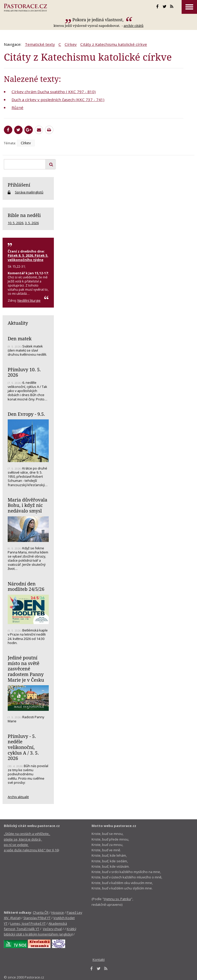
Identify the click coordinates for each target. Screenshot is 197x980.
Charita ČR (41, 912)
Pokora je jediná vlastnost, (98, 20)
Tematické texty (40, 44)
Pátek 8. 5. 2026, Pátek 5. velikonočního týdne (28, 257)
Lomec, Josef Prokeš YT (28, 923)
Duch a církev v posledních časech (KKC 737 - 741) (58, 100)
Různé (17, 107)
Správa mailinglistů (29, 192)
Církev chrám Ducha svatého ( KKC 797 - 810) (54, 92)
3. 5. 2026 (32, 223)
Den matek (20, 339)
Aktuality (18, 323)
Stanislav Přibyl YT (37, 918)
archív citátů (134, 26)
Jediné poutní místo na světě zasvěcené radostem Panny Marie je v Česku (26, 669)
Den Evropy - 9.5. (26, 414)
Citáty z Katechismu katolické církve (114, 44)
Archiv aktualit (18, 797)
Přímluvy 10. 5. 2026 (24, 372)
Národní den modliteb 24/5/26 (26, 586)
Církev (71, 44)
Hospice (58, 912)
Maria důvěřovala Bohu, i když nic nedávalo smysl (27, 505)
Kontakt (99, 960)
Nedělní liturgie (29, 300)
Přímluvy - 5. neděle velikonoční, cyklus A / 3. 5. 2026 (23, 747)
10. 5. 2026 (16, 223)
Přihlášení (19, 185)
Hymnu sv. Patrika (117, 899)
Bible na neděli (24, 215)
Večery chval (52, 929)
